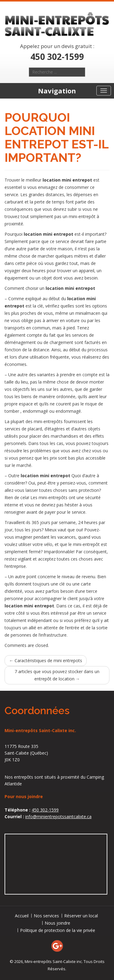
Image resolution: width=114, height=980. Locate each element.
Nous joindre (57, 923)
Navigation (57, 91)
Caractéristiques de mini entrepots (46, 660)
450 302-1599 (57, 57)
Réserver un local (81, 916)
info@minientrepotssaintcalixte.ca (58, 817)
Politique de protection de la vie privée (58, 930)
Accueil (22, 916)
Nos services (46, 916)
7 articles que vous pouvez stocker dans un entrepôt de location (57, 675)
